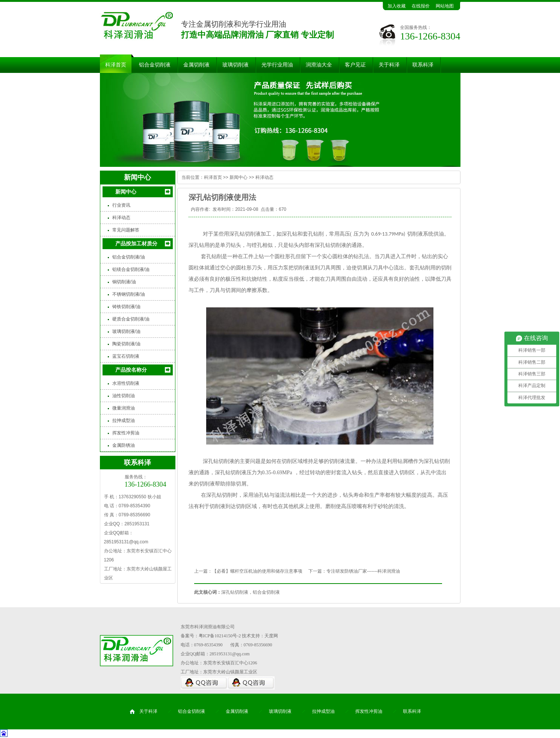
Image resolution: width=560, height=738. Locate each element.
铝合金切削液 (155, 65)
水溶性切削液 (126, 383)
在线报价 (421, 6)
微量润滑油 (124, 408)
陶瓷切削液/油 (126, 344)
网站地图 (445, 6)
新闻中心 (126, 192)
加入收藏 (397, 6)
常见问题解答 (126, 230)
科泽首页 (116, 65)
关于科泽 (389, 65)
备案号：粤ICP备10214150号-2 (211, 636)
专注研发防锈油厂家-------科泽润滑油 (363, 571)
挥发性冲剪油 (126, 433)
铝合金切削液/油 (129, 257)
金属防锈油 (124, 445)
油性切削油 (124, 396)
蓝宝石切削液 (126, 356)
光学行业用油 (277, 65)
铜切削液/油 (124, 282)
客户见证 (355, 65)
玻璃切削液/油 (126, 331)
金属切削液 (196, 65)
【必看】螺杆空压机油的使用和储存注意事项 (257, 571)
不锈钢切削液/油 (129, 294)
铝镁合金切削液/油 (131, 269)
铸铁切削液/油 (126, 307)
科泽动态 (121, 218)
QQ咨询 (204, 683)
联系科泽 (423, 65)
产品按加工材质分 (136, 243)
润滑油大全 (319, 65)
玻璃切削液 (235, 65)
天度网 (271, 636)
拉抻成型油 (124, 420)
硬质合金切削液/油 (131, 319)
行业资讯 (121, 205)
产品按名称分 (131, 370)
